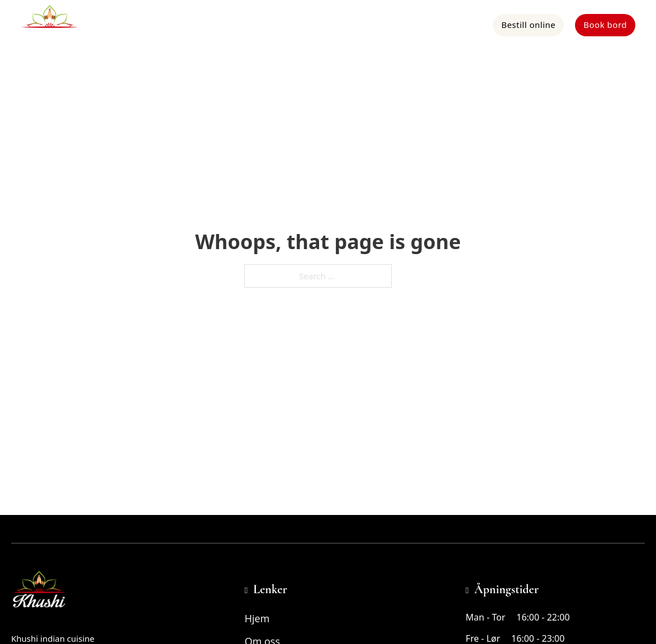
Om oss (372, 25)
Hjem (291, 25)
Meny (329, 25)
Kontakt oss (459, 25)
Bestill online (528, 25)
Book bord (605, 25)
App (411, 25)
